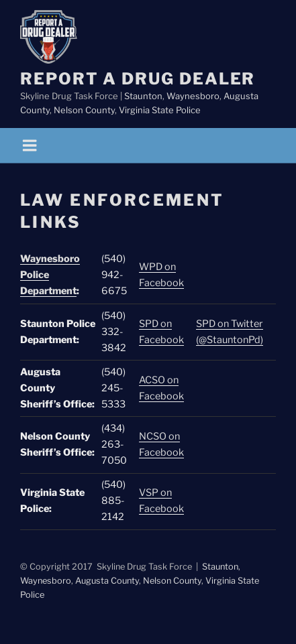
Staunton (143, 96)
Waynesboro (193, 96)
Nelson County (84, 110)
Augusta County (107, 581)
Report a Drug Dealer (138, 79)
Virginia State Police (160, 110)
